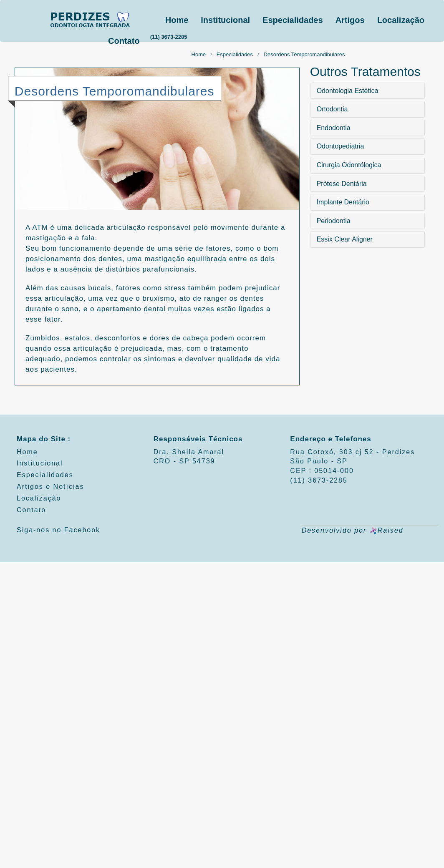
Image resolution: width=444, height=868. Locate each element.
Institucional (225, 20)
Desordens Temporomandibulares (304, 54)
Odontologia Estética (348, 91)
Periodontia (334, 221)
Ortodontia (332, 109)
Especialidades (293, 20)
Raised (386, 530)
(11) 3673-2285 (169, 37)
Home (177, 20)
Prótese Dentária (342, 184)
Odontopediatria (341, 146)
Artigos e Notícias (50, 487)
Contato (124, 41)
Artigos (350, 20)
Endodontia (334, 128)
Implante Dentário (343, 202)
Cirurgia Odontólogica (349, 165)
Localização (401, 20)
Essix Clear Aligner (345, 239)
